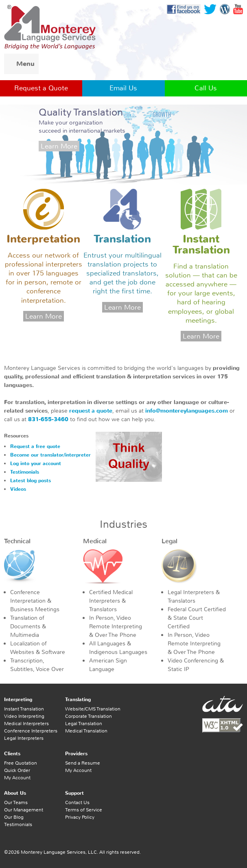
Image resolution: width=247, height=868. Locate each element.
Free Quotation (21, 763)
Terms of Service (84, 810)
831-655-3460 (48, 419)
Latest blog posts (31, 481)
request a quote (91, 411)
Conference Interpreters (31, 731)
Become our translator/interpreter (50, 455)
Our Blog (14, 817)
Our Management (24, 810)
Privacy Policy (80, 817)
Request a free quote (35, 446)
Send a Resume (83, 763)
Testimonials (25, 472)
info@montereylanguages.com (187, 411)
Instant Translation (24, 709)
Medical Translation (86, 731)
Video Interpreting (24, 716)
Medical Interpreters (26, 724)
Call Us (206, 88)
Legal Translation (84, 724)
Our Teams (16, 802)
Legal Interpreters (24, 738)
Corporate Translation (89, 716)
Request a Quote (41, 88)
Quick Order (17, 770)
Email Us (123, 88)
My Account (17, 778)
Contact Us (77, 802)
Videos (18, 489)
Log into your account (36, 464)
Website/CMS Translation (93, 709)
